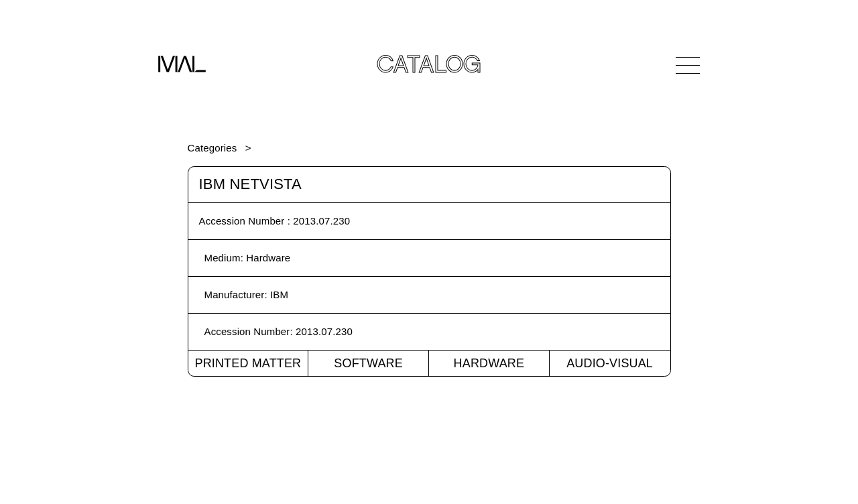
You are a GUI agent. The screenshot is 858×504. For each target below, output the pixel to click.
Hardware (489, 363)
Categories (212, 148)
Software (368, 363)
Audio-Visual (610, 363)
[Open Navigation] (688, 65)
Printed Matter (248, 363)
